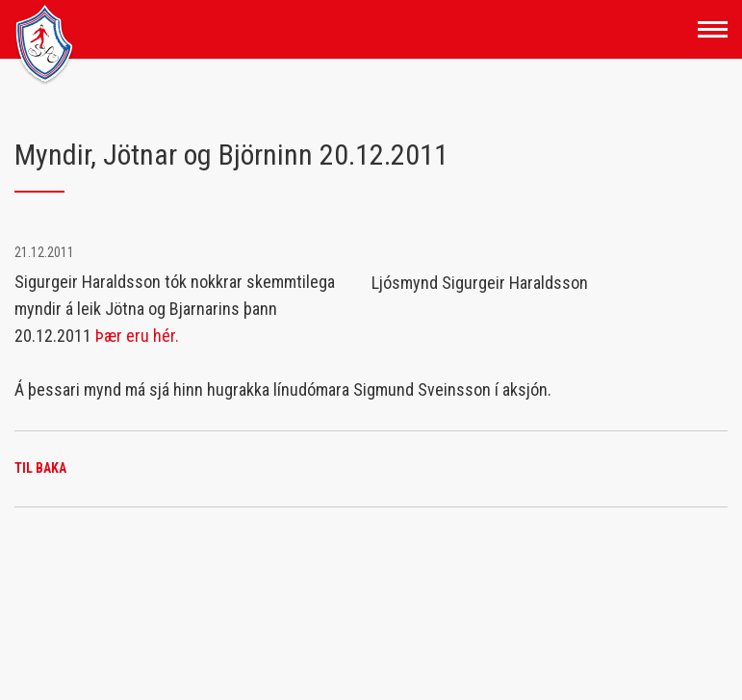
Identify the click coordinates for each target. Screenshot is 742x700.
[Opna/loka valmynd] (713, 29)
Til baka (40, 468)
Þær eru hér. (137, 336)
